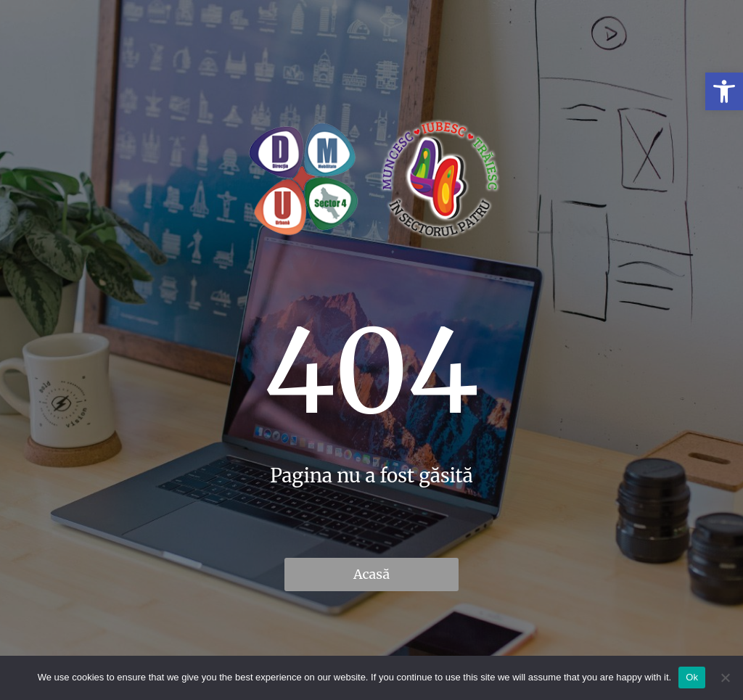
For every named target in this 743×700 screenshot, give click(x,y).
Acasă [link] (371, 574)
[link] (724, 91)
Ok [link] (692, 677)
